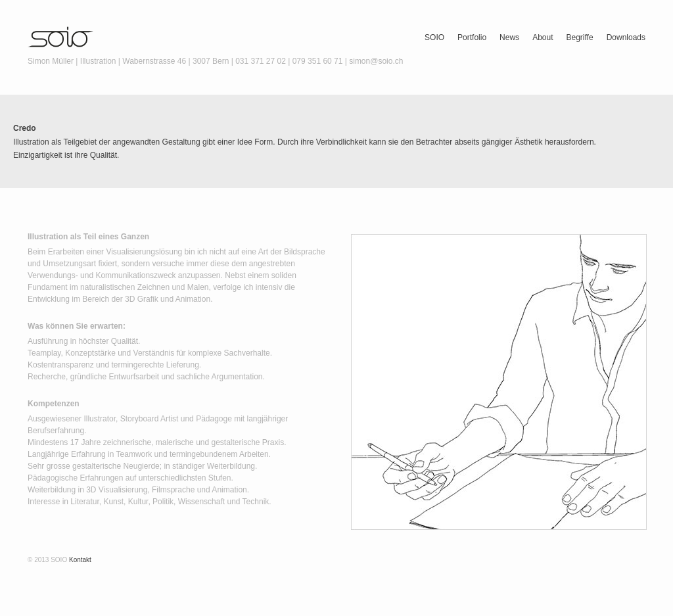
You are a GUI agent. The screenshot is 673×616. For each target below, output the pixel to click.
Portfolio (472, 37)
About (543, 37)
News (509, 37)
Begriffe (579, 37)
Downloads (626, 37)
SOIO (434, 37)
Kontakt (80, 560)
